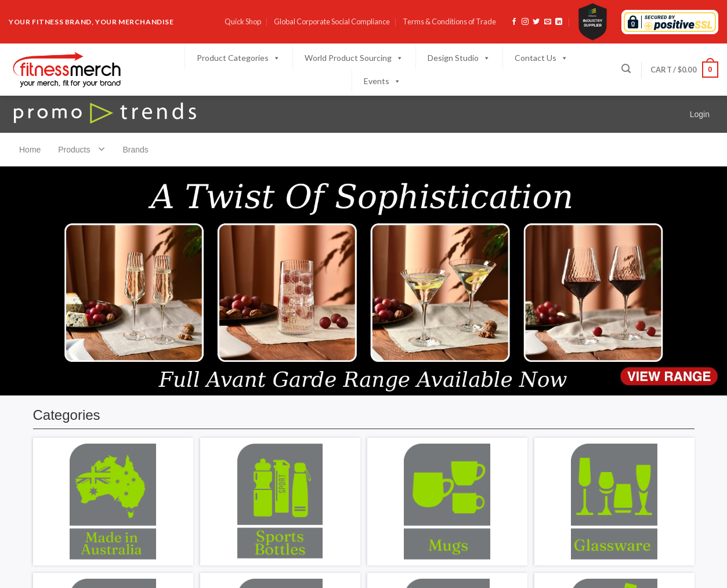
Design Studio (459, 58)
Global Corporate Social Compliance (332, 21)
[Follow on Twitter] (536, 22)
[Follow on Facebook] (514, 22)
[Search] (626, 69)
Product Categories (238, 58)
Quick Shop (243, 21)
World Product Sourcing (354, 58)
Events (382, 81)
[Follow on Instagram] (525, 22)
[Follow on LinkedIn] (559, 22)
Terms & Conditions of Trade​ (449, 21)
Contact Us (541, 58)
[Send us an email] (548, 22)
